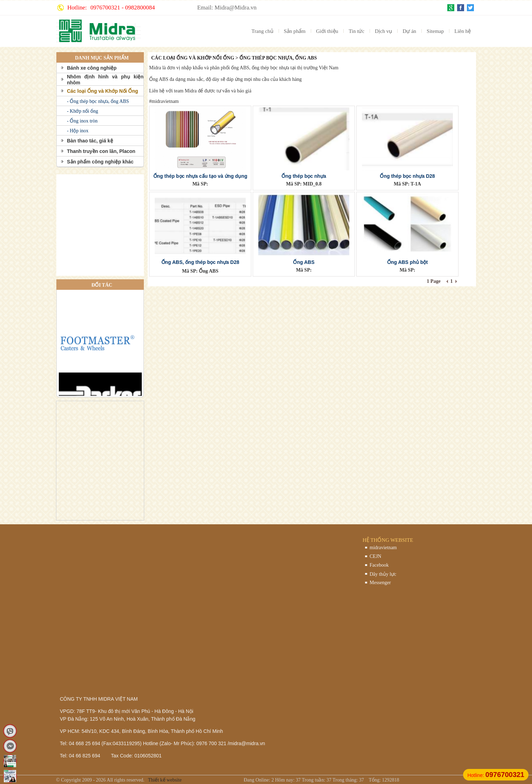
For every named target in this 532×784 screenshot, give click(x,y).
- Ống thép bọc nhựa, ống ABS (98, 101)
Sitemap (435, 31)
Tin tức (356, 31)
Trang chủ (262, 31)
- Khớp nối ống (82, 111)
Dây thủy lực (383, 574)
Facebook (379, 565)
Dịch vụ (383, 31)
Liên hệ (463, 31)
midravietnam (383, 548)
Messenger (380, 583)
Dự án (409, 31)
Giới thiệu (327, 31)
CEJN (375, 556)
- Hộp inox (78, 131)
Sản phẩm (295, 31)
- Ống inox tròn (82, 121)
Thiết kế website (164, 780)
